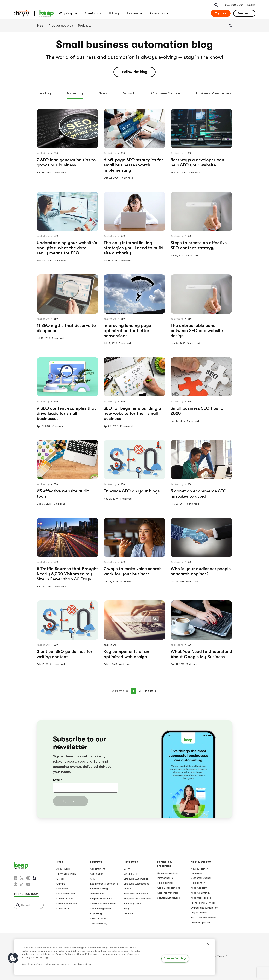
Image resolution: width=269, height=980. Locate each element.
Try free (221, 13)
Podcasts (85, 26)
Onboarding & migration (204, 908)
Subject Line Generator (138, 899)
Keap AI (128, 889)
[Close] (208, 944)
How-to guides (132, 904)
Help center (198, 883)
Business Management (214, 93)
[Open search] (216, 5)
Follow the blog (134, 72)
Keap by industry (66, 894)
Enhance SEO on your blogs (132, 491)
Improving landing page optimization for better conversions (127, 331)
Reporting (96, 914)
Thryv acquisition (66, 874)
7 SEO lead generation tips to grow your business (66, 162)
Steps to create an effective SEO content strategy (199, 245)
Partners (133, 13)
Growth (129, 93)
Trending (44, 93)
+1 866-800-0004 (26, 894)
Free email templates (136, 894)
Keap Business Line (101, 899)
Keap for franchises (168, 893)
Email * (57, 780)
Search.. (27, 905)
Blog (40, 26)
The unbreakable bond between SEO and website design (197, 331)
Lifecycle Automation (136, 879)
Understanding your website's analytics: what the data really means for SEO (67, 248)
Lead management (101, 909)
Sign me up (71, 801)
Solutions (91, 13)
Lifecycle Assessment (136, 884)
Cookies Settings (175, 959)
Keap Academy (199, 888)
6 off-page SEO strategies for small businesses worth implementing (133, 165)
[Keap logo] (34, 13)
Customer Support (202, 878)
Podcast (128, 914)
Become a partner (168, 873)
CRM (93, 879)
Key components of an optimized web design (126, 654)
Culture (61, 884)
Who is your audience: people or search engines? (201, 571)
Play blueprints (199, 913)
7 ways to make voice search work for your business (133, 571)
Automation (97, 874)
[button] (13, 958)
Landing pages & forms (103, 904)
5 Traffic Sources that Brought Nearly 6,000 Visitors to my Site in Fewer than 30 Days (67, 574)
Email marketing (99, 889)
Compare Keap (65, 899)
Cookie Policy (84, 954)
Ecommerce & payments (104, 884)
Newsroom (63, 889)
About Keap (63, 869)
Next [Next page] (152, 690)
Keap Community (200, 893)
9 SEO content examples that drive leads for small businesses (66, 413)
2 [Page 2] (140, 691)
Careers (61, 879)
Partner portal (165, 878)
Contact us (63, 909)
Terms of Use (85, 964)
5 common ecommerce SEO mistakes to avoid (199, 494)
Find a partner (165, 883)
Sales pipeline (98, 919)
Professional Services (203, 903)
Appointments (98, 869)
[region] (115, 957)
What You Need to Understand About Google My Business (201, 654)
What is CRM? (132, 874)
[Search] (231, 26)
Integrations (97, 894)
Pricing (114, 13)
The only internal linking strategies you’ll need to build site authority (133, 248)
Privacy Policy (63, 954)
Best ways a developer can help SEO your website (197, 162)
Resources (157, 13)
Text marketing (99, 924)
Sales (103, 93)
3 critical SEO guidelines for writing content (65, 654)
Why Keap (66, 13)
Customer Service (166, 93)
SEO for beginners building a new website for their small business (132, 413)
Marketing (75, 93)
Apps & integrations (169, 888)
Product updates (61, 26)
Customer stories (67, 904)
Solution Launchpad (169, 898)
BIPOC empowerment (203, 918)
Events (128, 869)
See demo (244, 13)
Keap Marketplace (201, 898)
